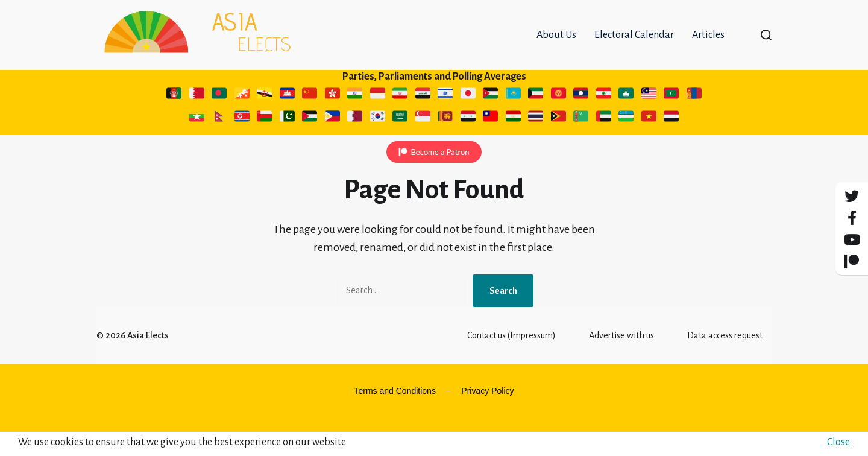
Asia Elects (148, 359)
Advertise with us (621, 359)
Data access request (725, 359)
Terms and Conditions (395, 415)
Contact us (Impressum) (511, 359)
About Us (556, 47)
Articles (708, 47)
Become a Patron (440, 176)
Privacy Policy (487, 415)
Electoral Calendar (634, 47)
